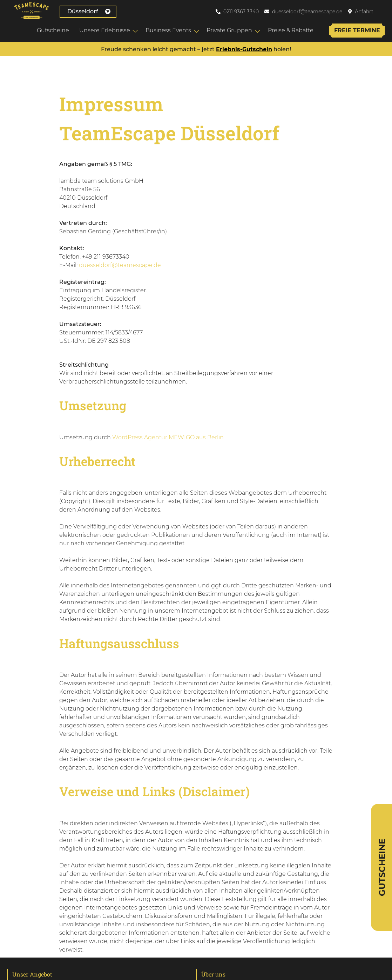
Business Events (168, 30)
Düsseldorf (89, 11)
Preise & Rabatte (291, 30)
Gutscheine (53, 30)
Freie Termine (357, 30)
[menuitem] (385, 11)
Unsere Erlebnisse (105, 30)
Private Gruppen (229, 30)
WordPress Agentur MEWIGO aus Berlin (168, 437)
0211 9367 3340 (241, 12)
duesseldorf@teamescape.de (307, 12)
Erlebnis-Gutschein (244, 49)
